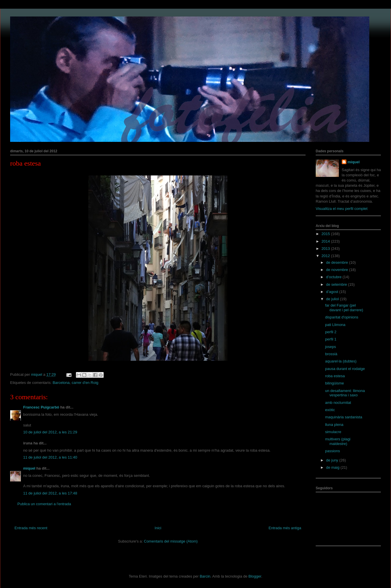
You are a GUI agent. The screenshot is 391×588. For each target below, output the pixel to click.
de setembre (337, 284)
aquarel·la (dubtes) (341, 361)
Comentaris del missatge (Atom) (171, 541)
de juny (333, 460)
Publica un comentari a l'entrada (44, 504)
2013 (326, 249)
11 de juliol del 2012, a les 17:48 (50, 493)
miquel (29, 468)
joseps (330, 347)
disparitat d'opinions (342, 317)
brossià (331, 354)
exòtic (330, 410)
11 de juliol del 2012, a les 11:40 (50, 457)
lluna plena (334, 425)
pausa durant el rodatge (345, 369)
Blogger (255, 576)
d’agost (333, 292)
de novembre (338, 270)
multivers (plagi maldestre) (338, 441)
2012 (326, 256)
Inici (158, 528)
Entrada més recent (31, 528)
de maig (333, 467)
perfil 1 (331, 339)
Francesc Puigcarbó (41, 407)
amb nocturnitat (338, 403)
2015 (326, 234)
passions (332, 451)
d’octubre (334, 277)
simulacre (333, 432)
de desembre (338, 262)
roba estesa (335, 376)
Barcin (205, 576)
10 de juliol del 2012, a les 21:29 (50, 432)
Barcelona (61, 383)
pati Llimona (335, 325)
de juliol (333, 299)
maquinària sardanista (344, 417)
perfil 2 (331, 332)
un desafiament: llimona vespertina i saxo (345, 393)
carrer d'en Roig (85, 383)
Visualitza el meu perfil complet (342, 209)
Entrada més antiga (285, 528)
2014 (326, 241)
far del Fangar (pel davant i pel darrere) (344, 308)
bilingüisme (334, 383)
